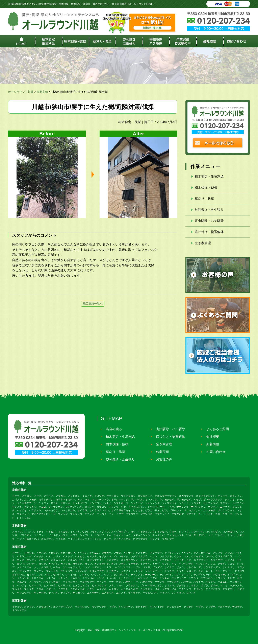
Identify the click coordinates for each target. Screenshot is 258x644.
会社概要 (211, 437)
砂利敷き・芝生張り (209, 210)
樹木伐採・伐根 (206, 188)
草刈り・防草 (204, 199)
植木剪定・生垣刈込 (209, 176)
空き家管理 (203, 243)
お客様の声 (162, 459)
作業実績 (161, 452)
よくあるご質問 (216, 429)
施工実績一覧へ (93, 304)
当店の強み (112, 429)
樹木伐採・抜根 (115, 444)
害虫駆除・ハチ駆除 (209, 221)
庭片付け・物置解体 (209, 232)
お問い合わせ (214, 452)
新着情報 (211, 444)
